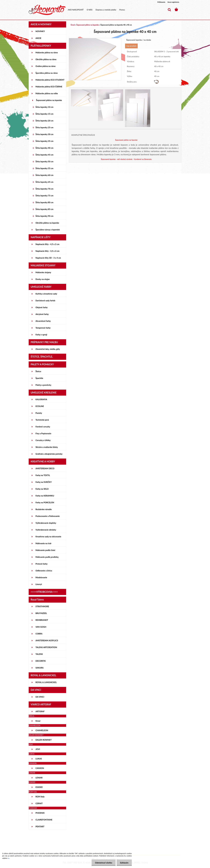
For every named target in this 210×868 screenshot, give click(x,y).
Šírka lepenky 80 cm (44, 202)
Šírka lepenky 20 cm (44, 121)
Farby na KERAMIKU (45, 496)
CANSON (40, 768)
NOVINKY (40, 31)
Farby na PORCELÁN (45, 502)
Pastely (39, 413)
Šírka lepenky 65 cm (44, 182)
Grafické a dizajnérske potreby (49, 454)
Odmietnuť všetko (104, 863)
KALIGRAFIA (41, 399)
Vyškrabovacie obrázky (46, 530)
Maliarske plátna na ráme (47, 52)
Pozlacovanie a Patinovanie (48, 516)
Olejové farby (42, 307)
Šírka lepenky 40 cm (44, 148)
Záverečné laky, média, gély (48, 349)
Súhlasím (124, 863)
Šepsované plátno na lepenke (49, 100)
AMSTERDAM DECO (45, 468)
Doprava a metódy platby (106, 10)
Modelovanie (41, 577)
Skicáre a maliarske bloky (47, 447)
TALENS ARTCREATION (46, 647)
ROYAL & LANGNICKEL (46, 682)
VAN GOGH (41, 627)
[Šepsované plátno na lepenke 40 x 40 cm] (95, 39)
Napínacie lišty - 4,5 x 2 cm (47, 244)
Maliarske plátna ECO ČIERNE (49, 87)
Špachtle (39, 378)
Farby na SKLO (42, 489)
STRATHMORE (42, 606)
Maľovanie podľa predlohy (47, 557)
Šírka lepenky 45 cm (44, 155)
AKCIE (38, 38)
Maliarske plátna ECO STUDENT (50, 80)
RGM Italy (40, 797)
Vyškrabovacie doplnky (46, 523)
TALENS (39, 654)
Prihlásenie (161, 2)
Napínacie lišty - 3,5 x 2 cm (47, 251)
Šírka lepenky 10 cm (44, 107)
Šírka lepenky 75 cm (44, 196)
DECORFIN (41, 661)
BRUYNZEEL (41, 613)
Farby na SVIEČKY (44, 482)
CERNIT (39, 803)
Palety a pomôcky (43, 385)
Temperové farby (43, 328)
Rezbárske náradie (44, 509)
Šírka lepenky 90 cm (44, 216)
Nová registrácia (173, 2)
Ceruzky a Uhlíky (43, 440)
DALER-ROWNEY (44, 740)
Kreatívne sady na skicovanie (48, 537)
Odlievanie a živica (44, 571)
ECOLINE (40, 406)
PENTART (40, 826)
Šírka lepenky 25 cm (44, 127)
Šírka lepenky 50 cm (44, 161)
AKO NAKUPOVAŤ (76, 10)
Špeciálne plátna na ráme (47, 73)
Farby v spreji (41, 335)
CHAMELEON (42, 730)
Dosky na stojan (43, 279)
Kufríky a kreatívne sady (46, 294)
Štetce (38, 371)
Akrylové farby (42, 314)
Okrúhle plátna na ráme (46, 59)
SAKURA (40, 668)
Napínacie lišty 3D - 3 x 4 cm (48, 258)
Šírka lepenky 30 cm (44, 134)
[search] (169, 10)
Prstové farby (41, 564)
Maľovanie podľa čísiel (45, 550)
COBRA (39, 634)
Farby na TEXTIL (43, 475)
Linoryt (39, 584)
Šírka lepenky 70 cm (44, 189)
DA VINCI (40, 697)
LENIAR (39, 778)
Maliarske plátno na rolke (47, 93)
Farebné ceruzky (43, 427)
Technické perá (42, 420)
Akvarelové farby (43, 321)
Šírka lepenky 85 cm (44, 209)
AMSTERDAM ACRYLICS (47, 640)
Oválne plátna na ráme (46, 66)
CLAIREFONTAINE (44, 820)
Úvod (73, 25)
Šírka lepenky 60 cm (44, 175)
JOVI (38, 749)
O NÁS (90, 10)
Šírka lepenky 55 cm (44, 168)
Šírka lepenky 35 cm (44, 141)
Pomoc (122, 10)
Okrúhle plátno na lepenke (47, 223)
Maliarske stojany (43, 272)
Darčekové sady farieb (45, 301)
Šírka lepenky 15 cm (44, 114)
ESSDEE (39, 787)
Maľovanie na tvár (43, 543)
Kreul (38, 721)
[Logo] (47, 10)
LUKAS (39, 759)
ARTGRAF (40, 711)
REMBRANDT (42, 620)
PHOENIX (40, 813)
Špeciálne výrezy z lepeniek (48, 230)
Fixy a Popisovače (43, 433)
